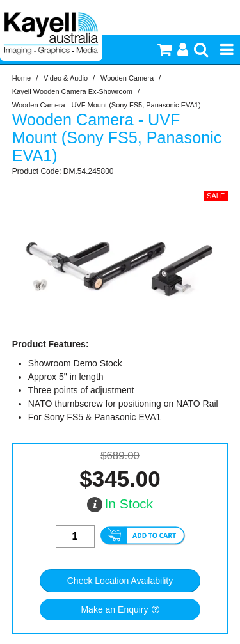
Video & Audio (66, 78)
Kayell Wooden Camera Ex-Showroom (72, 91)
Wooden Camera (127, 78)
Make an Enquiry (114, 609)
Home (21, 78)
